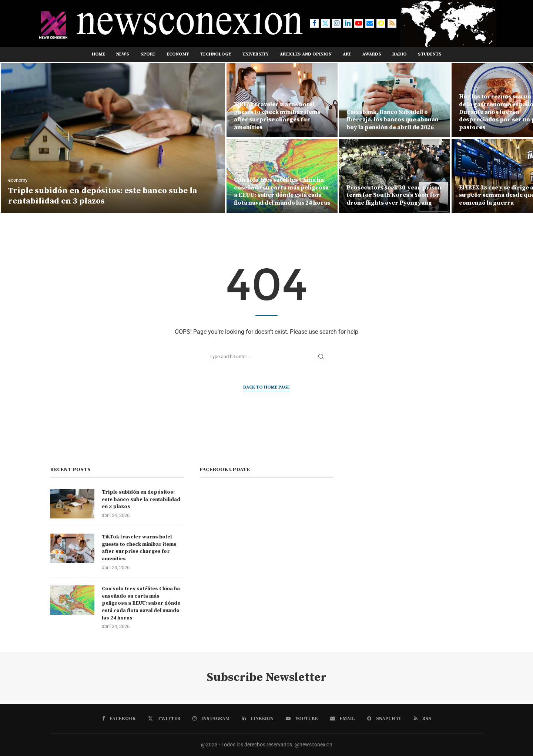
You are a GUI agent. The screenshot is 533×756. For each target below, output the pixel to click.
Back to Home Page (266, 387)
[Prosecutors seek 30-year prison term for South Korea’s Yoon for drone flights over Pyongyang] (395, 176)
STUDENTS (430, 54)
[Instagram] (336, 23)
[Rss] (392, 23)
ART (347, 54)
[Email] (370, 23)
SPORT (148, 54)
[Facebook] (314, 23)
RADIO (400, 54)
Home (98, 54)
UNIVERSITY (256, 54)
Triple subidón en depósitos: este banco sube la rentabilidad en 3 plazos (103, 196)
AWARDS (372, 54)
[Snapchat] (381, 23)
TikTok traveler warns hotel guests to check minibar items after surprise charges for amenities (277, 116)
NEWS (123, 54)
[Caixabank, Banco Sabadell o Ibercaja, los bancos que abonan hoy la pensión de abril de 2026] (395, 100)
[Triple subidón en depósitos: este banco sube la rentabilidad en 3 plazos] (113, 138)
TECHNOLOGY (216, 54)
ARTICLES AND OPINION (306, 54)
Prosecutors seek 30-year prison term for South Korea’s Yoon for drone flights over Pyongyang (394, 195)
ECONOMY (178, 54)
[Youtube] (359, 23)
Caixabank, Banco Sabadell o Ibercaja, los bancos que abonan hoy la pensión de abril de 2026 (393, 120)
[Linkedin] (348, 23)
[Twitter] (325, 23)
